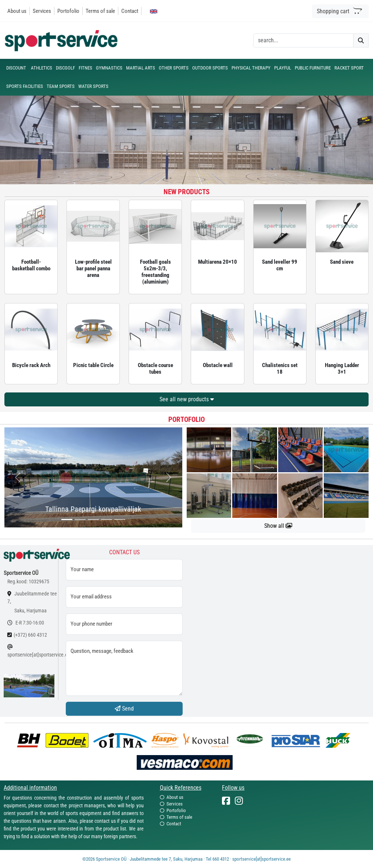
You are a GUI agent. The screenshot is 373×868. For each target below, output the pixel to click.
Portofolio (68, 11)
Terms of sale (100, 11)
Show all (278, 526)
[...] (67, 520)
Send (124, 709)
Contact (130, 11)
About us (17, 11)
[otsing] (303, 40)
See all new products (187, 399)
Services (42, 11)
